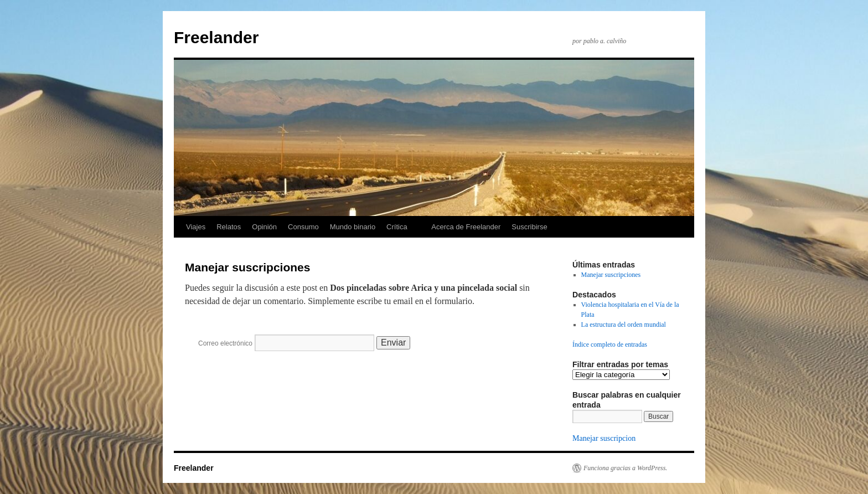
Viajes (196, 227)
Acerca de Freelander (466, 227)
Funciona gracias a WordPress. (625, 468)
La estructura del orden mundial (624, 325)
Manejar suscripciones (611, 275)
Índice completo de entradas (610, 344)
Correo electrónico (225, 343)
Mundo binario (353, 227)
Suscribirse (529, 227)
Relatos (229, 227)
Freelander (216, 37)
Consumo (303, 227)
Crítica (397, 227)
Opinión (264, 227)
